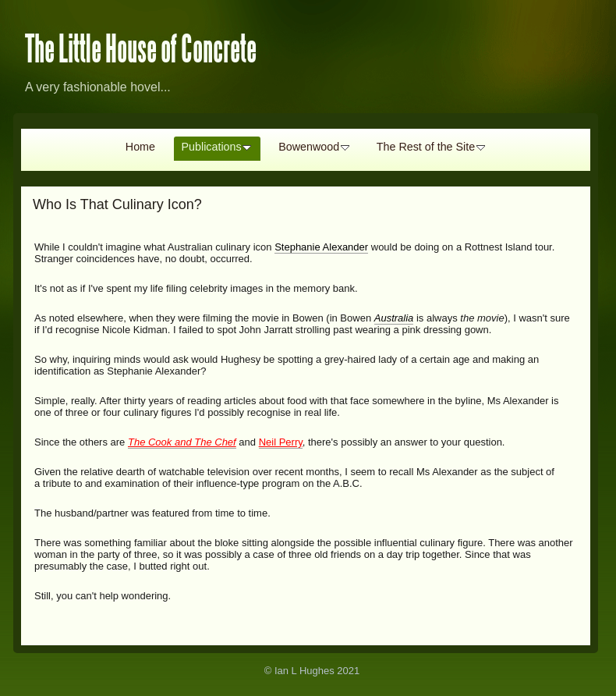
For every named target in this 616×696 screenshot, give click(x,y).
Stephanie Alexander (321, 247)
